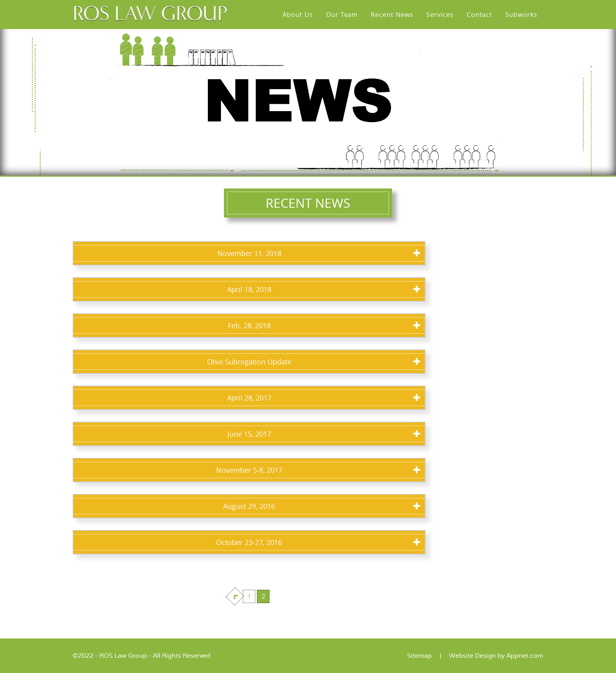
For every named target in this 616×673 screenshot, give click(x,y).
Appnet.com (525, 656)
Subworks (521, 15)
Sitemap (419, 656)
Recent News (392, 15)
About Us (298, 15)
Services (440, 15)
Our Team (342, 15)
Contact (480, 15)
